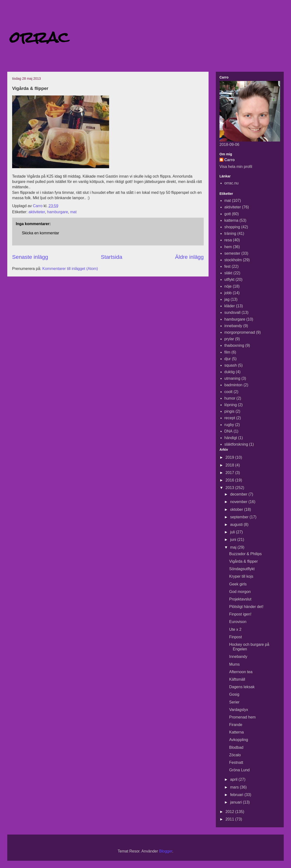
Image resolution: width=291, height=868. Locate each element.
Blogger (166, 851)
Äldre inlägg (189, 257)
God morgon (240, 592)
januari (236, 802)
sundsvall (232, 312)
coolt (228, 392)
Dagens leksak (242, 687)
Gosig (234, 694)
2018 (230, 465)
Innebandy (238, 657)
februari (237, 795)
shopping (232, 227)
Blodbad (236, 747)
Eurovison (238, 622)
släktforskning (236, 444)
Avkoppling (239, 740)
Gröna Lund (239, 770)
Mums (234, 664)
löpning (231, 405)
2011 (230, 819)
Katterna (236, 732)
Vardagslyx (239, 710)
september (240, 517)
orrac (39, 37)
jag (227, 299)
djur (228, 359)
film (227, 352)
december (239, 494)
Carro (230, 160)
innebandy (233, 326)
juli (233, 532)
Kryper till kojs (241, 576)
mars (235, 787)
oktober (237, 509)
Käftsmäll (237, 679)
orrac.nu (231, 183)
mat (73, 212)
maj (234, 547)
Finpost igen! (240, 614)
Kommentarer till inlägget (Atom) (70, 269)
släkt (228, 273)
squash (231, 365)
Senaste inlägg (30, 257)
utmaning (232, 378)
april (234, 779)
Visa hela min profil (236, 167)
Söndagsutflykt (242, 569)
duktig (230, 372)
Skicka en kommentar (40, 233)
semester (232, 253)
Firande (236, 725)
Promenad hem (242, 717)
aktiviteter (37, 212)
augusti (237, 525)
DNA (228, 431)
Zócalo (235, 755)
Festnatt (236, 762)
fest (227, 266)
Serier (234, 702)
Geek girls (238, 584)
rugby (229, 425)
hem (228, 247)
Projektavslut (240, 599)
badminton (233, 385)
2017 (230, 473)
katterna (231, 220)
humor (230, 398)
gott (228, 214)
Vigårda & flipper (243, 561)
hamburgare (57, 212)
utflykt (229, 280)
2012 (230, 812)
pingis (229, 411)
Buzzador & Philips (245, 554)
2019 (230, 457)
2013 (230, 488)
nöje (228, 286)
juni (234, 540)
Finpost (235, 637)
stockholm (233, 260)
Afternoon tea (241, 672)
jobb (228, 293)
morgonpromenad (240, 332)
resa (228, 240)
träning (230, 233)
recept (230, 418)
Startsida (112, 257)
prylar (229, 339)
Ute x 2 (235, 629)
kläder (230, 306)
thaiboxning (234, 345)
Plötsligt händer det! (246, 607)
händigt (231, 438)
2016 (230, 480)
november (239, 502)
